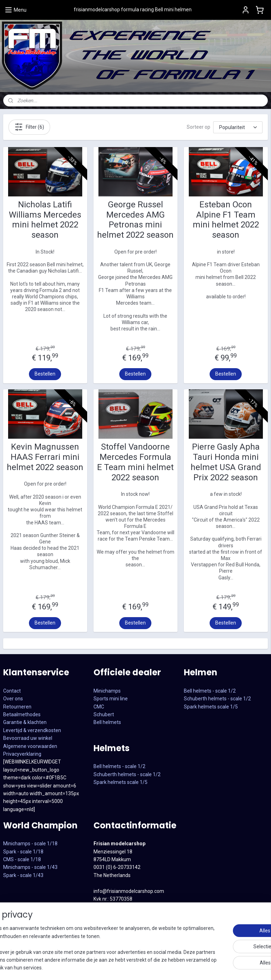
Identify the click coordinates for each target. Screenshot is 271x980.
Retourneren (17, 707)
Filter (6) (29, 127)
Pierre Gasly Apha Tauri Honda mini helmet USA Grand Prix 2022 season (226, 462)
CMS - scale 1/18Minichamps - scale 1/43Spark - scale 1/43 (30, 867)
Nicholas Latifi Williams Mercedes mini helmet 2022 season (45, 220)
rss (210, 967)
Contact (12, 691)
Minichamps (107, 691)
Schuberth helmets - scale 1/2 (127, 774)
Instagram (105, 938)
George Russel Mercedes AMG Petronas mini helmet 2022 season (135, 220)
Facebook (104, 930)
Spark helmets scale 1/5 (121, 782)
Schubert (104, 714)
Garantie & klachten (25, 722)
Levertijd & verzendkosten (32, 730)
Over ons (13, 699)
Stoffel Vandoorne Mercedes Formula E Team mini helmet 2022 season (135, 462)
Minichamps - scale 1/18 (30, 844)
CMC (99, 707)
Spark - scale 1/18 (23, 852)
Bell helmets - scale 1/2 (119, 766)
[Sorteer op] (238, 127)
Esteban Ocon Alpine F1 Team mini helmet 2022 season (226, 220)
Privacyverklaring (22, 754)
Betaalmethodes (22, 714)
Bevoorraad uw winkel (28, 738)
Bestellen (45, 374)
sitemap (197, 967)
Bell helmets (107, 722)
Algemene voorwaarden (30, 746)
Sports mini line (111, 699)
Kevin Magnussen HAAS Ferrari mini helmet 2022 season (45, 457)
